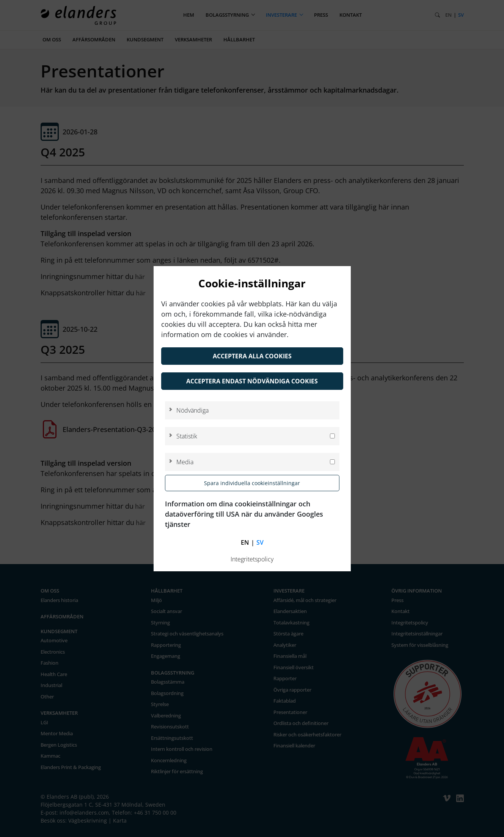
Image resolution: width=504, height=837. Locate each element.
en (245, 542)
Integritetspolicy (252, 559)
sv (260, 542)
